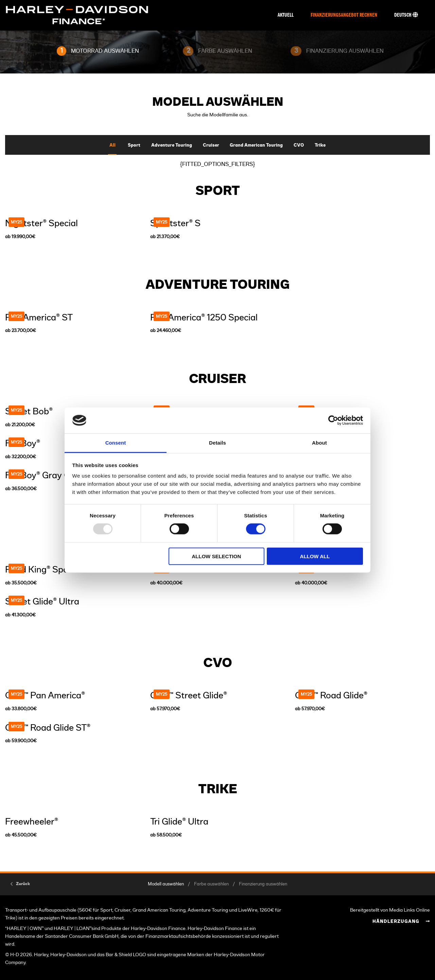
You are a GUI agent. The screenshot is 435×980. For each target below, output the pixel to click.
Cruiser (211, 145)
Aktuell (286, 15)
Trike (320, 145)
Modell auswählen (166, 884)
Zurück (23, 884)
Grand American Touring (256, 145)
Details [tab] (217, 443)
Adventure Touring (172, 145)
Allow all (315, 556)
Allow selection (216, 556)
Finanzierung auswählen (263, 884)
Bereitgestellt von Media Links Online (390, 910)
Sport (134, 145)
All (112, 145)
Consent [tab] (116, 443)
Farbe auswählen (211, 884)
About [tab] (319, 443)
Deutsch (406, 15)
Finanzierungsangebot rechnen (344, 15)
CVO (299, 145)
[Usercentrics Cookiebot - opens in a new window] (333, 420)
